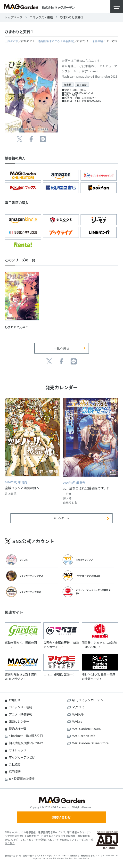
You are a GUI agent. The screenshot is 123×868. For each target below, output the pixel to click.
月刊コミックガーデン (88, 700)
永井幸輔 (98, 41)
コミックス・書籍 (41, 17)
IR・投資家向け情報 (21, 779)
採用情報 (15, 772)
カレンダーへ (61, 518)
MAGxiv (77, 721)
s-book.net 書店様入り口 (26, 736)
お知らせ (15, 700)
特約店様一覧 (17, 729)
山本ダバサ (12, 41)
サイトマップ (17, 750)
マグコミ (78, 707)
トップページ (14, 17)
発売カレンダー (19, 721)
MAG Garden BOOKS (86, 729)
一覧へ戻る (61, 348)
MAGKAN (78, 714)
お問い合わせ (61, 817)
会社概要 (15, 764)
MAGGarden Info (84, 736)
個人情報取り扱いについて (26, 743)
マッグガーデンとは (22, 757)
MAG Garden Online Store (90, 743)
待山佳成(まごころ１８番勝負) (56, 41)
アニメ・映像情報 (20, 714)
